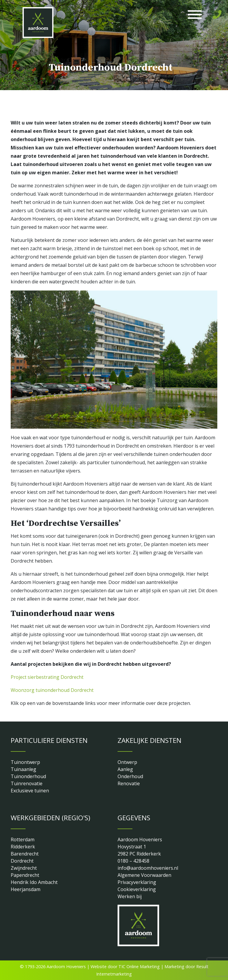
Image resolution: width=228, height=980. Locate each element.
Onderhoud (130, 776)
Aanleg (125, 769)
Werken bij (130, 896)
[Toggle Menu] (195, 15)
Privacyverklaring (137, 882)
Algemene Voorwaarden (144, 875)
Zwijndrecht (24, 868)
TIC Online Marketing (139, 967)
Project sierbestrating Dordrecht (47, 677)
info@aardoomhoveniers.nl (148, 868)
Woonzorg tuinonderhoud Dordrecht (52, 690)
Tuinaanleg (23, 769)
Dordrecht (22, 861)
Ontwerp (127, 762)
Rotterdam (23, 839)
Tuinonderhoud (28, 776)
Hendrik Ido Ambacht (34, 882)
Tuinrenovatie (27, 783)
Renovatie (129, 783)
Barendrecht (25, 854)
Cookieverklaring (137, 889)
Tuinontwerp (25, 762)
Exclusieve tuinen (30, 791)
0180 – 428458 (133, 861)
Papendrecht (25, 875)
